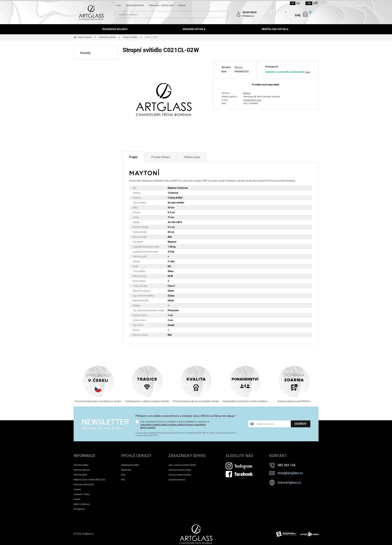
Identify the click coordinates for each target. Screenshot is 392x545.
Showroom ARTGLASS (84, 487)
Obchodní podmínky (135, 5)
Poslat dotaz (161, 161)
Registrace (126, 472)
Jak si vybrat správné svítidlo (182, 468)
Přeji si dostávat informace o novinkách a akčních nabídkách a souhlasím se (175, 427)
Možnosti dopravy (82, 472)
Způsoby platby (81, 468)
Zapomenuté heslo (177, 482)
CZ (293, 3)
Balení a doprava (82, 507)
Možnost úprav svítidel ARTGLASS (89, 482)
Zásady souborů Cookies (180, 477)
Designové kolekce (115, 29)
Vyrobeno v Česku (82, 497)
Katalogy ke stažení (130, 468)
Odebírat (301, 426)
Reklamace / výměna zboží (161, 5)
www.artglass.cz (289, 485)
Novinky (86, 53)
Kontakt (182, 5)
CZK (309, 3)
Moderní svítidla (194, 29)
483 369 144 (286, 468)
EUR (315, 3)
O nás (118, 5)
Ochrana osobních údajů (180, 472)
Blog (123, 477)
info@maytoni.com (252, 100)
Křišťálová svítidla (275, 29)
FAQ (123, 482)
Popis (134, 161)
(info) (308, 72)
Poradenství (79, 512)
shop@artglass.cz (290, 476)
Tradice (77, 492)
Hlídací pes (193, 161)
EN (298, 3)
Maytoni (239, 67)
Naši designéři (80, 477)
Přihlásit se (248, 16)
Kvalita (77, 502)
